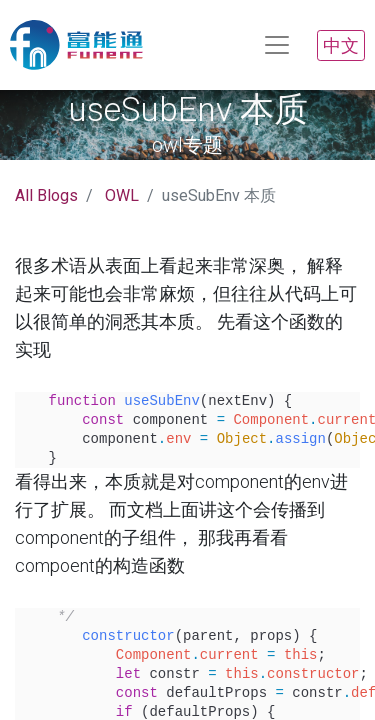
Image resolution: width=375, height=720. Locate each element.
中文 (341, 45)
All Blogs (46, 195)
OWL (122, 195)
